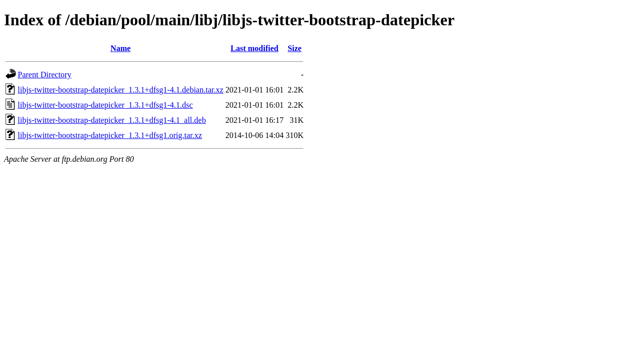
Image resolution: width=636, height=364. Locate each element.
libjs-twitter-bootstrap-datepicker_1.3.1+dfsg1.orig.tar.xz (110, 135)
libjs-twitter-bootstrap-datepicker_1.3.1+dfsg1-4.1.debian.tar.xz (121, 90)
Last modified (255, 48)
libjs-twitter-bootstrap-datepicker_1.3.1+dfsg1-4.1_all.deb (112, 120)
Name (120, 48)
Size (295, 48)
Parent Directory (44, 75)
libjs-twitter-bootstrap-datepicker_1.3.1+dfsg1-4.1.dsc (105, 105)
